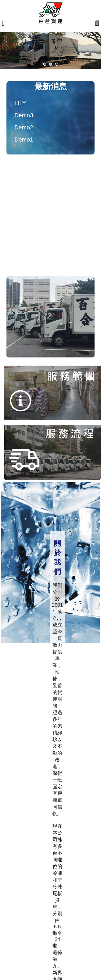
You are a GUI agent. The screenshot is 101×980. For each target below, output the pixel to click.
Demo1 (24, 140)
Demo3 (24, 115)
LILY (20, 103)
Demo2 (24, 128)
